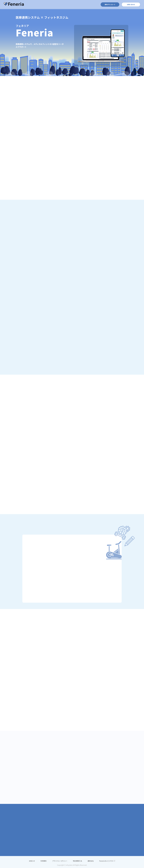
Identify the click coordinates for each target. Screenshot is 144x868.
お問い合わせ (131, 4)
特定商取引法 (77, 861)
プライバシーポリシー (60, 861)
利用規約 (44, 861)
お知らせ (32, 861)
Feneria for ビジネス (107, 861)
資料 (110, 5)
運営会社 (91, 861)
